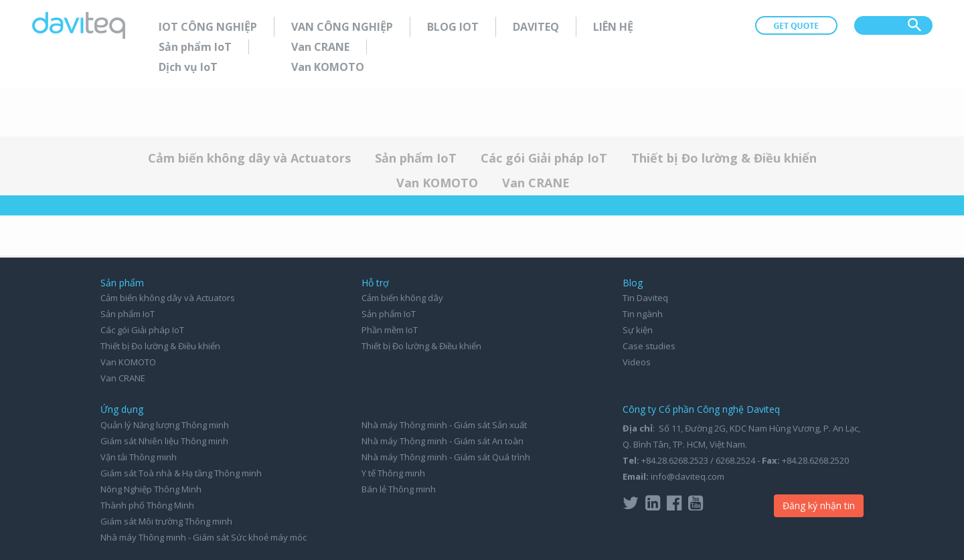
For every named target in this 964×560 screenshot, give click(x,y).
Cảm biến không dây (402, 298)
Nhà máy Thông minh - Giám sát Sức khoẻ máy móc (204, 537)
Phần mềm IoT (390, 330)
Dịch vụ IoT (188, 67)
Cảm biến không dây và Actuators (249, 158)
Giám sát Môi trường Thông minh (166, 521)
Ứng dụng (122, 409)
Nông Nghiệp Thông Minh (151, 489)
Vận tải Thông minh (139, 457)
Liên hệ (613, 27)
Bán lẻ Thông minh (399, 489)
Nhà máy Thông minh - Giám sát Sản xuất (444, 425)
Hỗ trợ (375, 283)
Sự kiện (638, 330)
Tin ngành (643, 314)
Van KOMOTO (328, 67)
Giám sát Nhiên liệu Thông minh (164, 441)
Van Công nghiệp (342, 27)
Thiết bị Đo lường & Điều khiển (724, 158)
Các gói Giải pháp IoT (544, 158)
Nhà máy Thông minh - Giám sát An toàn (443, 441)
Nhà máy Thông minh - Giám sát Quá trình (446, 457)
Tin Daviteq (645, 298)
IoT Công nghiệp (208, 27)
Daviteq (536, 27)
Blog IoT (453, 27)
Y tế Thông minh (393, 473)
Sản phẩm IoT (195, 47)
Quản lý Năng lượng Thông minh (165, 425)
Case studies (649, 346)
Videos (637, 362)
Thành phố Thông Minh (147, 505)
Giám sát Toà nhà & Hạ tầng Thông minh (181, 473)
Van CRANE (320, 47)
